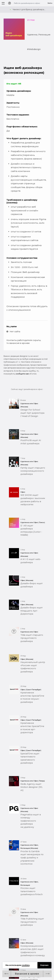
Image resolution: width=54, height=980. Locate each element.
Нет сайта (13, 332)
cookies (26, 965)
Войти (50, 3)
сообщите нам (22, 374)
